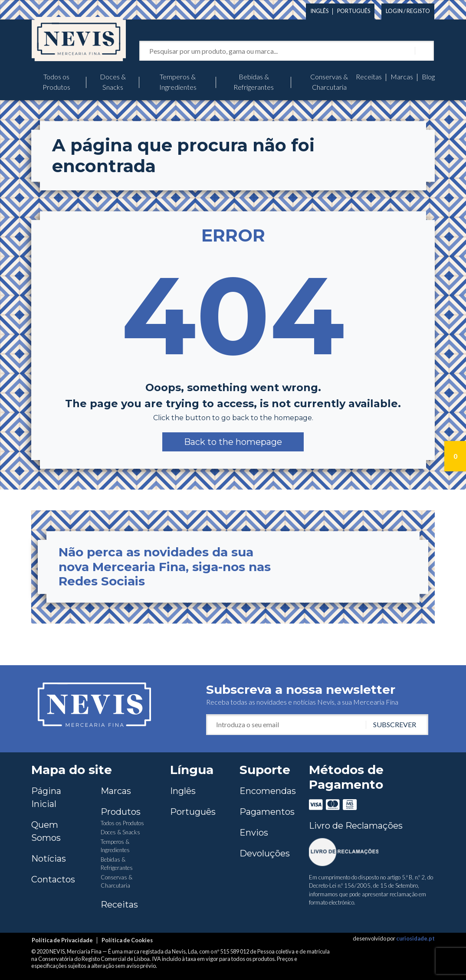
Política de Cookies (127, 940)
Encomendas (268, 791)
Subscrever (395, 724)
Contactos (53, 879)
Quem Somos (46, 831)
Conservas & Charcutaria (329, 82)
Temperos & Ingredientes (178, 82)
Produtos (121, 812)
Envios (254, 833)
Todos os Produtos (56, 82)
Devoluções (265, 853)
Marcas (402, 77)
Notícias (49, 859)
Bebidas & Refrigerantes (254, 82)
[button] (233, 442)
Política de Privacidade (62, 940)
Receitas (369, 77)
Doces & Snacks (113, 82)
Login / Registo (408, 11)
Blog (428, 77)
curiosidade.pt (415, 938)
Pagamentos (267, 812)
